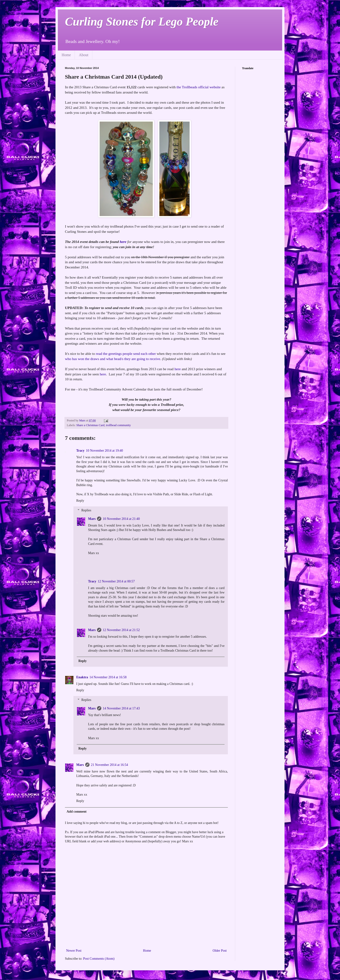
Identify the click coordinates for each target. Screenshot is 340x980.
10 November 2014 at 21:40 (121, 519)
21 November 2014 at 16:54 (109, 765)
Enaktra (82, 677)
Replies (86, 510)
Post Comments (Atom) (99, 959)
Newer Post (74, 951)
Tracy (80, 451)
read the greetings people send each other (126, 354)
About (84, 55)
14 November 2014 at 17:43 (121, 708)
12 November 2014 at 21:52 (121, 630)
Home (66, 55)
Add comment (76, 812)
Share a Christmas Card (90, 425)
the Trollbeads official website (199, 87)
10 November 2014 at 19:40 (104, 451)
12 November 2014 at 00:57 (116, 581)
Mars (92, 519)
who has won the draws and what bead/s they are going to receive (113, 359)
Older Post (220, 951)
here (123, 242)
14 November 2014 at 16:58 (108, 677)
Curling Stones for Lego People (142, 21)
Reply (80, 501)
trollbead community (118, 425)
